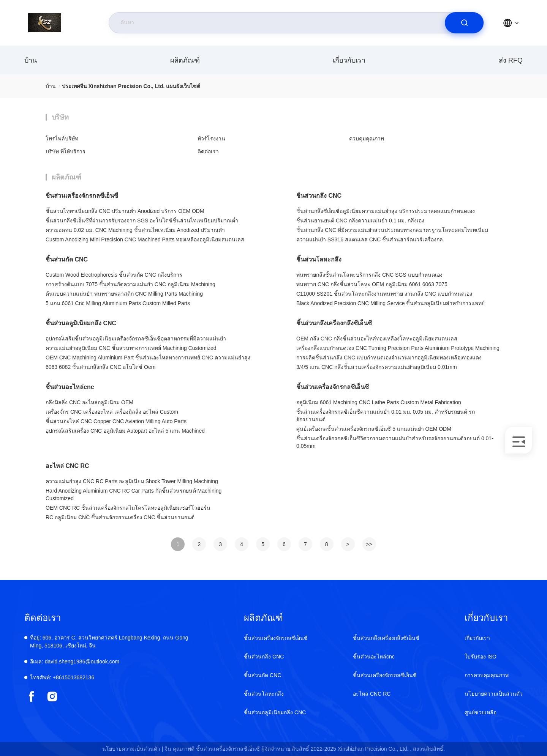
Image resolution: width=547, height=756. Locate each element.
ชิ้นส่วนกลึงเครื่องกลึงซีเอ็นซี (334, 323)
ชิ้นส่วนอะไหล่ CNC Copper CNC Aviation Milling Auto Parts (116, 421)
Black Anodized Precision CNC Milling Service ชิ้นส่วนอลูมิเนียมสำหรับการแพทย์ (390, 303)
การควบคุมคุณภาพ (487, 675)
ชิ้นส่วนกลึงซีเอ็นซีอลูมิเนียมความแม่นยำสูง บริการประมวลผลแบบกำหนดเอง (386, 211)
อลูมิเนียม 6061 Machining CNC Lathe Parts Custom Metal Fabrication (379, 402)
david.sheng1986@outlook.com (75, 661)
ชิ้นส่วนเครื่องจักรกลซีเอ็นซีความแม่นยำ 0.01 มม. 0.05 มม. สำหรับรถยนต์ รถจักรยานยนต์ (386, 416)
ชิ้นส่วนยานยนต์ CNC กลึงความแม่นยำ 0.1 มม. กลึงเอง (360, 220)
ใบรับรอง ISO (481, 657)
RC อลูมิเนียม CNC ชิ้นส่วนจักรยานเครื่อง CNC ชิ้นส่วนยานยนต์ (120, 517)
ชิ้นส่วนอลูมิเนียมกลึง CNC (81, 323)
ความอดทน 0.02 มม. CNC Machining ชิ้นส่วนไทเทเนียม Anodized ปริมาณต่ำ (135, 230)
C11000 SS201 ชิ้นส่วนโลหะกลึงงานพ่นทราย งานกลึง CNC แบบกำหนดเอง (384, 294)
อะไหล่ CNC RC (67, 466)
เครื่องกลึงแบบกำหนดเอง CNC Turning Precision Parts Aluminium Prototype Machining (398, 348)
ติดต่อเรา (208, 151)
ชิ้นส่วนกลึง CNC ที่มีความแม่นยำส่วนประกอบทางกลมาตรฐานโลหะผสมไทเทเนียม (392, 230)
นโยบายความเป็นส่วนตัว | (133, 749)
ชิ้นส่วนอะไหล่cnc (70, 387)
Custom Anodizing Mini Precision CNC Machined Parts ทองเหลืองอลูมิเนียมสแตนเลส (145, 239)
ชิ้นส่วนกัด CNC (67, 259)
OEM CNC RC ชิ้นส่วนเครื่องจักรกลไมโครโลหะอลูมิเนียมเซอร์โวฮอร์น (128, 508)
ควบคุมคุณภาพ (367, 139)
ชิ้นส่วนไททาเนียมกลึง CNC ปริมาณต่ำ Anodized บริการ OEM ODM (125, 211)
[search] (464, 23)
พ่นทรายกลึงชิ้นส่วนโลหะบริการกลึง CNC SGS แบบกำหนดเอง (369, 275)
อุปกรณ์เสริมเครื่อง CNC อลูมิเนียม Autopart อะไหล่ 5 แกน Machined (125, 431)
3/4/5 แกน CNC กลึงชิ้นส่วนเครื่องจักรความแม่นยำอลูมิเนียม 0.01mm (377, 367)
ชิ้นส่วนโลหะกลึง (319, 259)
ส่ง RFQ (511, 60)
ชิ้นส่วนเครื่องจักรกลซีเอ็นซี (82, 196)
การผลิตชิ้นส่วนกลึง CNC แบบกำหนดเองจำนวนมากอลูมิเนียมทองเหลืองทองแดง (389, 358)
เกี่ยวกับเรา (349, 60)
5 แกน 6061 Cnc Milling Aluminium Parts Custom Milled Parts (118, 303)
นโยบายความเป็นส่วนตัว (494, 694)
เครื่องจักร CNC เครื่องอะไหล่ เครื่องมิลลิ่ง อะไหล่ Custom (112, 412)
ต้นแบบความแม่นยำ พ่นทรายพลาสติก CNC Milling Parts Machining (124, 294)
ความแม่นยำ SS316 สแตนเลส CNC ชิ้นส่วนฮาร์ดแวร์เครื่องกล (370, 239)
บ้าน (31, 60)
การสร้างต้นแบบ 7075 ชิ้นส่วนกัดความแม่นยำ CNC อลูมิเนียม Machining (130, 284)
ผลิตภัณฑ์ (185, 60)
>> (369, 544)
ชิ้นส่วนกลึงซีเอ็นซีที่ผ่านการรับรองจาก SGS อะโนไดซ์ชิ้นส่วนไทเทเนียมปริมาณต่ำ (142, 220)
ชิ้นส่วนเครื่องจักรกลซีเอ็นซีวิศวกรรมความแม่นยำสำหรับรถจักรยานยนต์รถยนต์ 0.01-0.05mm (395, 442)
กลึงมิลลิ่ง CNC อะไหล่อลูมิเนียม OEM (89, 402)
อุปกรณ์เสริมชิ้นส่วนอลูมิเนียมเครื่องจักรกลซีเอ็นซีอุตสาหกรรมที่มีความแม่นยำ (136, 339)
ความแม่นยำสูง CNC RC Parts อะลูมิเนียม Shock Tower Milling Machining (132, 481)
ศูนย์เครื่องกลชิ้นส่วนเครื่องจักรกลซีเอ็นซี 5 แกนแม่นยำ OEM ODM (374, 429)
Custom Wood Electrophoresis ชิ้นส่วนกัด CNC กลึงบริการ (114, 275)
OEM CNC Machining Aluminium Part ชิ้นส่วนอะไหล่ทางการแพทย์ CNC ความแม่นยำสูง (148, 358)
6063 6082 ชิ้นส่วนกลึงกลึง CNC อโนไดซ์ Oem (100, 367)
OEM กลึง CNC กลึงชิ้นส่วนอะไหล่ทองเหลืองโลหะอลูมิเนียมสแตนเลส (377, 339)
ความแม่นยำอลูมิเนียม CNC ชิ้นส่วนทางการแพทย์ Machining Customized (131, 348)
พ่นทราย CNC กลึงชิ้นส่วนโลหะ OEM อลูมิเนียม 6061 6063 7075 (372, 284)
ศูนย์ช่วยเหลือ (481, 712)
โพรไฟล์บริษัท (62, 139)
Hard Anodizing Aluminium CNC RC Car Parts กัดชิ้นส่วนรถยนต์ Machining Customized (134, 495)
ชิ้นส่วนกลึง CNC (319, 196)
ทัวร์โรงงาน (211, 139)
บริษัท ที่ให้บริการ (66, 151)
